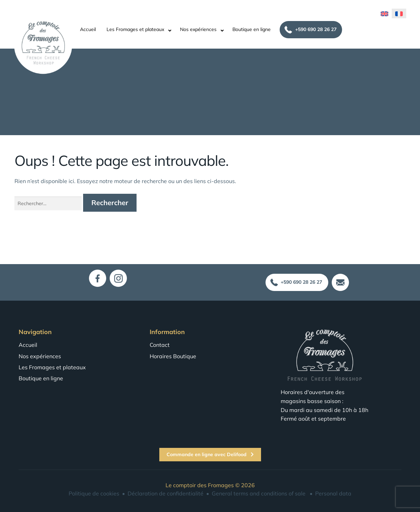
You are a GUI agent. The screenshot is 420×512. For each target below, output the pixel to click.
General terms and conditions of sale (259, 493)
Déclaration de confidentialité (166, 493)
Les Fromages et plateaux (135, 28)
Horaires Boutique (173, 356)
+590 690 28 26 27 (316, 28)
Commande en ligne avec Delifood (210, 454)
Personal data (333, 493)
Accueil (88, 28)
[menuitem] (384, 12)
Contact (160, 345)
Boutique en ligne (252, 28)
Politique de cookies (94, 493)
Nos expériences (198, 28)
